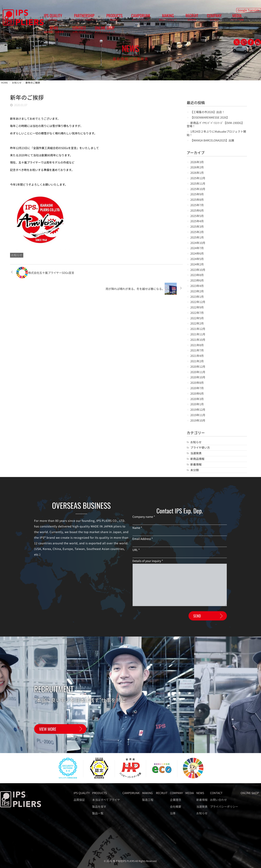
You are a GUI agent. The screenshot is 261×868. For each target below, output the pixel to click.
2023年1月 (197, 297)
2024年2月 (197, 265)
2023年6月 (197, 281)
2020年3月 (197, 399)
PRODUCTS (99, 18)
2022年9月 (197, 308)
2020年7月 (197, 388)
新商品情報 (197, 459)
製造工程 (148, 800)
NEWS (209, 18)
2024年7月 (197, 248)
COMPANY (174, 18)
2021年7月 (197, 351)
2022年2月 (197, 324)
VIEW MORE (48, 731)
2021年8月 (197, 345)
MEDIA (190, 18)
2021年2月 (197, 361)
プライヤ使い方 (200, 448)
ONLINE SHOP (248, 18)
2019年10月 (198, 421)
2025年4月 (197, 221)
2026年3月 (197, 162)
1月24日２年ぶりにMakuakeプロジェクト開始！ (216, 133)
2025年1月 (197, 238)
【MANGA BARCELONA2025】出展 (212, 141)
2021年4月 (197, 356)
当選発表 (196, 453)
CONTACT (228, 18)
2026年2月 (197, 167)
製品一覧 (98, 813)
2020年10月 (198, 377)
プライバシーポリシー (224, 807)
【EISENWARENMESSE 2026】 (210, 118)
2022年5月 (197, 318)
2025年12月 (198, 178)
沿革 (173, 813)
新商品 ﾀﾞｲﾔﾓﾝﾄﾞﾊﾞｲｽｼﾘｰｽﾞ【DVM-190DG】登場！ (215, 125)
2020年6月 (197, 394)
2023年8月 (197, 275)
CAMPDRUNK (119, 18)
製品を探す (99, 807)
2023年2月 (197, 291)
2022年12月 (198, 302)
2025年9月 (197, 194)
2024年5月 (197, 259)
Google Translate (249, 9)
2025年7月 (197, 205)
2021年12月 (198, 329)
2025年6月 (197, 211)
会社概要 (175, 807)
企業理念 (175, 800)
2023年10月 (198, 270)
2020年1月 (197, 404)
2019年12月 (198, 410)
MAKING (140, 18)
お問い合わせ (218, 800)
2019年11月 (198, 415)
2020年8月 (197, 383)
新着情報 (196, 465)
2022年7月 (197, 313)
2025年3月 (197, 227)
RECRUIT (158, 18)
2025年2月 (197, 232)
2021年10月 (198, 340)
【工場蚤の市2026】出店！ (207, 112)
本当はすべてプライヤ (106, 800)
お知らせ (17, 255)
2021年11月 (198, 334)
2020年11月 (198, 372)
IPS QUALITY (50, 18)
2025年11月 (198, 184)
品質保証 (79, 800)
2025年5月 (197, 216)
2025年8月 (197, 200)
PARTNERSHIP (75, 18)
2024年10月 (198, 243)
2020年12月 (198, 367)
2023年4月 (197, 286)
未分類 (195, 470)
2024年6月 (197, 254)
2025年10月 (198, 189)
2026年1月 (197, 173)
